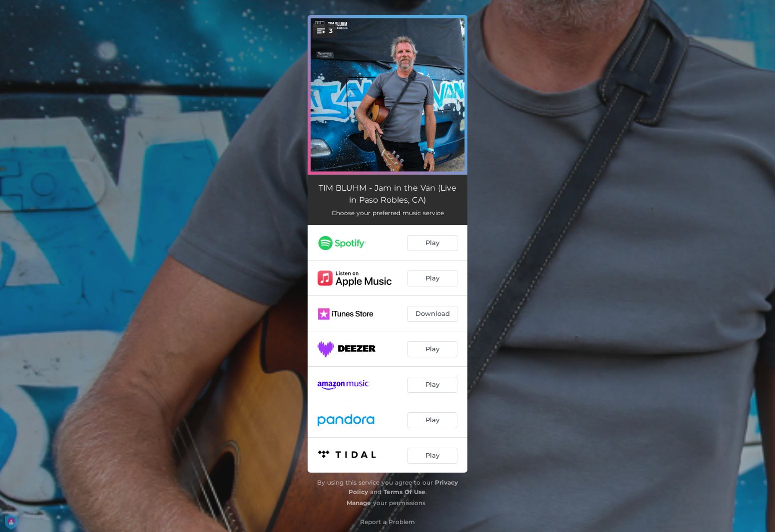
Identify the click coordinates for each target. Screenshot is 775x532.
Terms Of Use (404, 492)
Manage (359, 503)
